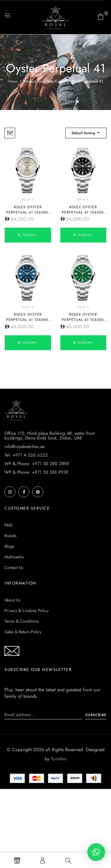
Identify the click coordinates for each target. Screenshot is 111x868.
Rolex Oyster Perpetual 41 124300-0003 (28, 320)
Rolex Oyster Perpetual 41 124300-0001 (28, 212)
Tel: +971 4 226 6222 (26, 455)
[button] (101, 17)
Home (13, 81)
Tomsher (59, 759)
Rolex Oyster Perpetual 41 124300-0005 (83, 320)
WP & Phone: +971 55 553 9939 (36, 472)
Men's (28, 200)
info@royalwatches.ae (25, 447)
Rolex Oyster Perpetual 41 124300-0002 (83, 212)
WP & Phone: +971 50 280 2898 (37, 464)
